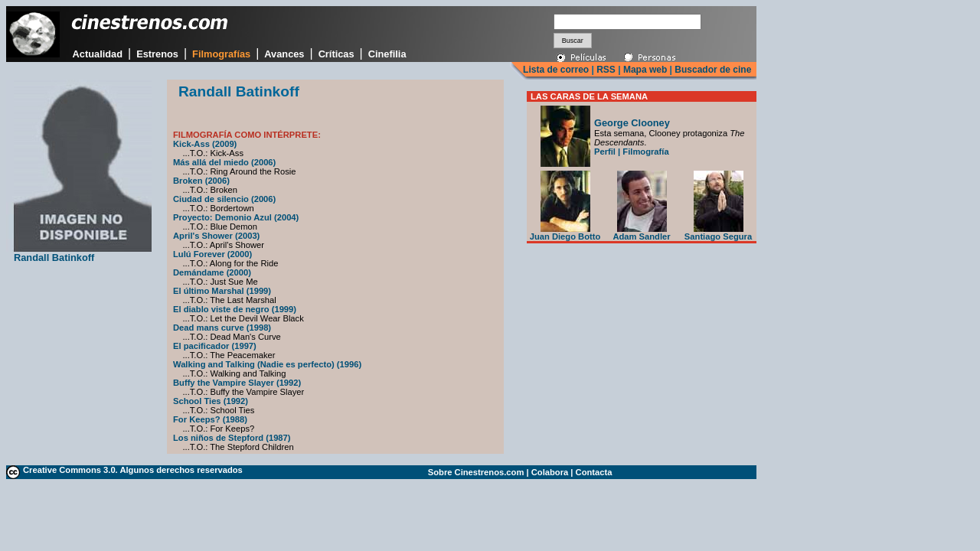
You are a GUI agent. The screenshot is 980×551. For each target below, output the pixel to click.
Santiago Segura (718, 233)
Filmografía (645, 152)
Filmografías (221, 54)
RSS (606, 70)
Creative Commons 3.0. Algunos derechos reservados (133, 470)
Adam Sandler (641, 233)
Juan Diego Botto (565, 233)
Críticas (336, 54)
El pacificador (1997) (215, 346)
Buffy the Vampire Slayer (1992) (237, 383)
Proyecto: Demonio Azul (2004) (236, 217)
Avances (284, 54)
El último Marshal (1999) (222, 291)
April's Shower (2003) (216, 236)
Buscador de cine (712, 70)
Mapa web (645, 70)
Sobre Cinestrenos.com (476, 472)
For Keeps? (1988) (210, 419)
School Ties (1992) (211, 401)
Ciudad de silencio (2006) (224, 199)
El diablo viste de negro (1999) (235, 309)
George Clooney (632, 123)
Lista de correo (556, 70)
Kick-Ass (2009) (205, 144)
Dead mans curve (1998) (222, 328)
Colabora (550, 472)
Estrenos (157, 54)
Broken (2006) (201, 181)
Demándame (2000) (212, 272)
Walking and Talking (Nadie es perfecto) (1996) (267, 364)
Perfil (605, 152)
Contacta (594, 472)
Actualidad (98, 54)
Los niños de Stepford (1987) (232, 438)
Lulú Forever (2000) (212, 254)
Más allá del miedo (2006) (224, 162)
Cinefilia (387, 54)
